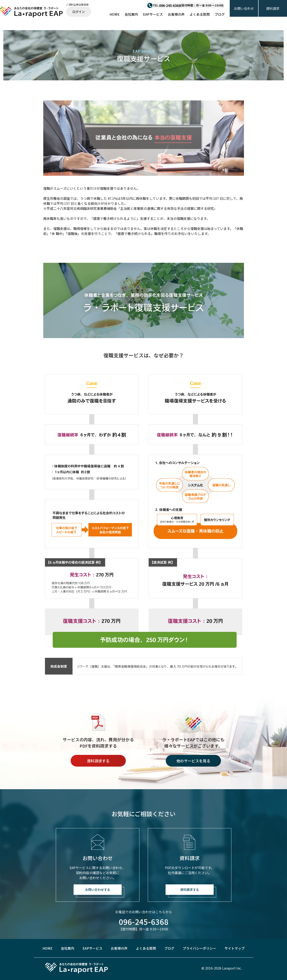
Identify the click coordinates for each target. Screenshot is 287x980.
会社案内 (131, 14)
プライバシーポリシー (199, 948)
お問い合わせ (244, 8)
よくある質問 (200, 14)
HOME (115, 14)
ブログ (220, 14)
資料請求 (273, 8)
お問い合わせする (98, 890)
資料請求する (98, 761)
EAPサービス (153, 14)
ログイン (79, 12)
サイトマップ (235, 948)
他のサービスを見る (193, 761)
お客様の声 (176, 14)
